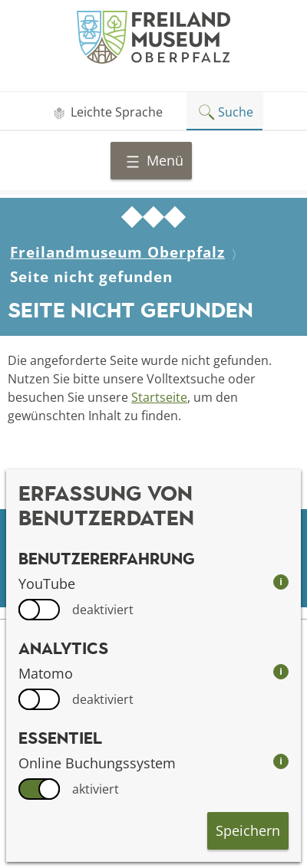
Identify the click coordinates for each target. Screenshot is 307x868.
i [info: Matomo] (281, 671)
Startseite (159, 397)
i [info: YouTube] (281, 582)
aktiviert (96, 789)
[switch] (39, 610)
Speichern (248, 830)
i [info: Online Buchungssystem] (281, 761)
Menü (154, 160)
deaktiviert (103, 610)
